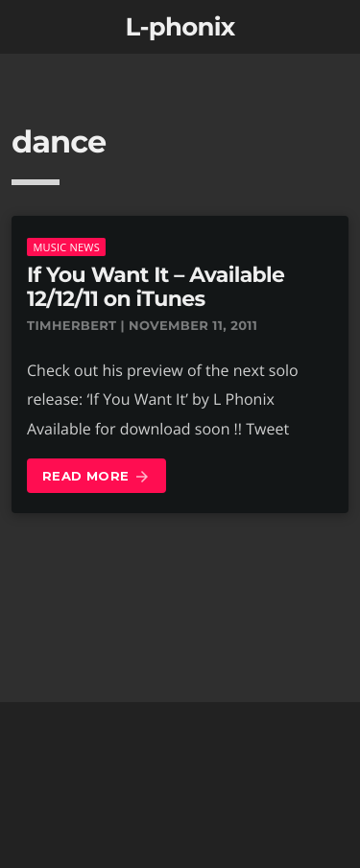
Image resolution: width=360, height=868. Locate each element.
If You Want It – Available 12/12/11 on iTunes (156, 287)
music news (66, 247)
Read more (96, 477)
